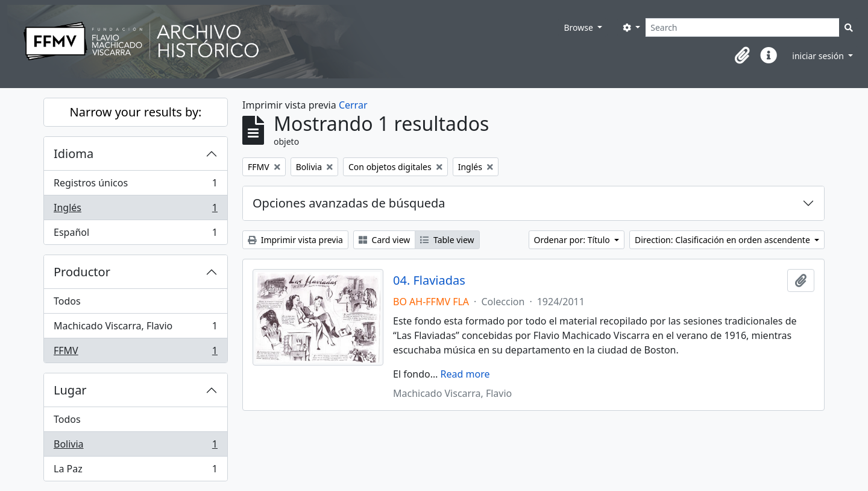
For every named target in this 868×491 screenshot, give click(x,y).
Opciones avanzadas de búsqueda (349, 203)
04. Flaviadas (429, 280)
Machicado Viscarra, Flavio (135, 328)
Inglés (135, 210)
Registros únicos (135, 185)
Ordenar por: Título (573, 240)
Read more (465, 374)
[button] (742, 55)
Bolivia (135, 447)
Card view (384, 240)
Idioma (74, 154)
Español (135, 235)
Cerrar (353, 105)
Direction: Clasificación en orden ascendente (723, 240)
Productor (82, 272)
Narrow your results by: (136, 112)
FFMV (135, 353)
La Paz (135, 471)
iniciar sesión (819, 56)
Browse (579, 27)
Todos (67, 301)
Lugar (70, 390)
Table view (447, 240)
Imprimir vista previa (295, 240)
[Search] (742, 27)
